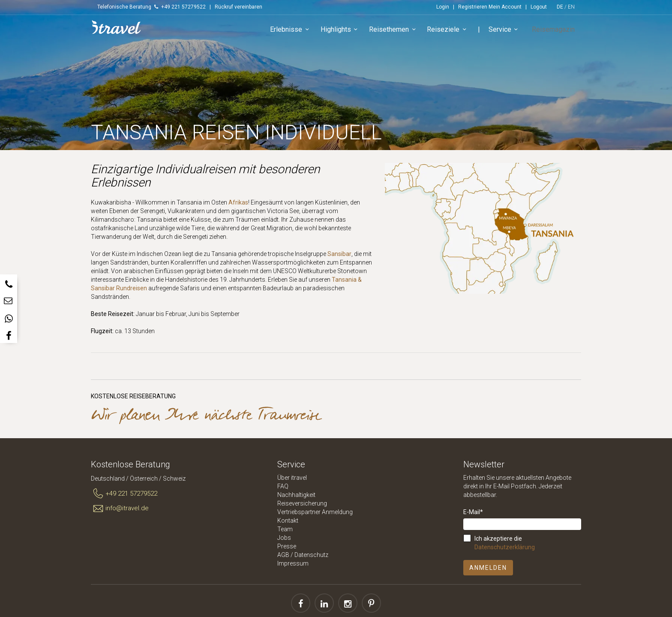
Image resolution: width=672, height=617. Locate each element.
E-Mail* (473, 512)
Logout (539, 7)
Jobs (284, 538)
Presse (287, 546)
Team (285, 529)
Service (509, 32)
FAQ (283, 486)
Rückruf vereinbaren (238, 7)
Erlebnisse (295, 32)
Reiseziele (453, 32)
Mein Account (505, 7)
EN (571, 7)
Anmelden (488, 568)
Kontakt (288, 521)
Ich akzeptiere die (505, 543)
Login (443, 7)
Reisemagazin (555, 32)
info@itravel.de (120, 509)
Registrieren (473, 7)
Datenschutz (311, 555)
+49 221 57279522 (124, 494)
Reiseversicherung (302, 503)
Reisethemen (398, 32)
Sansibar (339, 254)
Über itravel (292, 478)
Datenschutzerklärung (505, 547)
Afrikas (238, 202)
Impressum (293, 563)
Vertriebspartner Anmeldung (315, 512)
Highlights (345, 32)
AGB (283, 555)
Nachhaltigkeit (296, 495)
